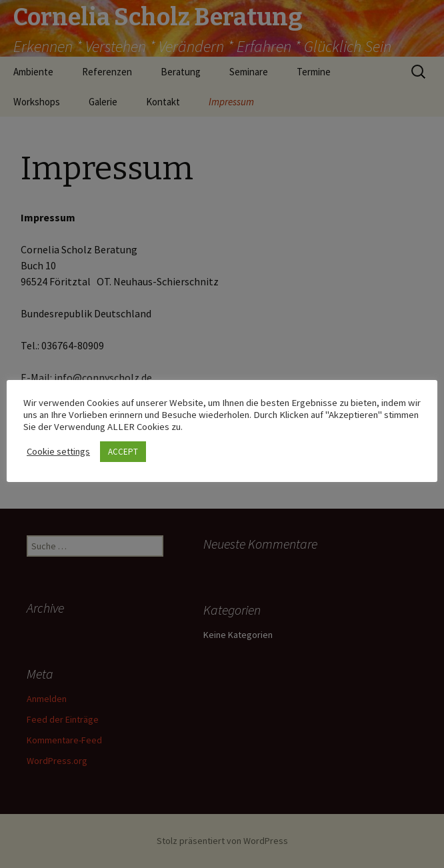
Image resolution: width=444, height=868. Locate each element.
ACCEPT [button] (123, 452)
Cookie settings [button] (58, 451)
